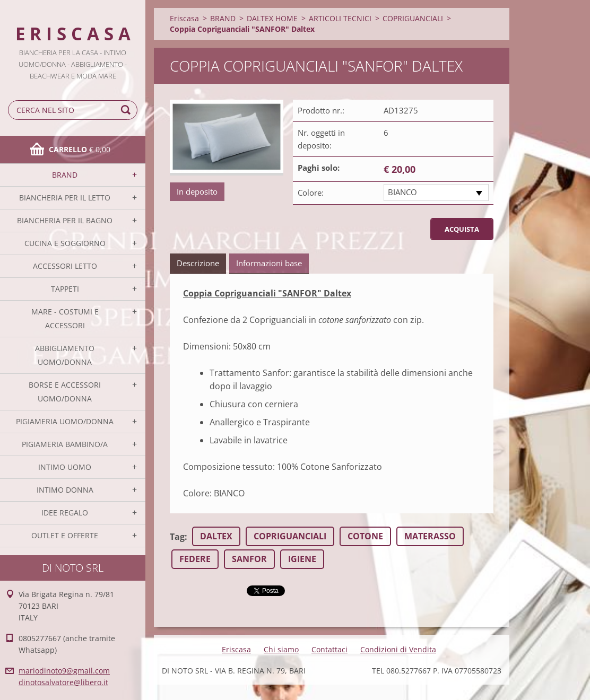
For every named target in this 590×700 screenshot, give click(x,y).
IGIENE (302, 559)
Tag (177, 537)
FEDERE (195, 559)
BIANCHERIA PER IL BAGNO (65, 220)
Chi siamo (281, 649)
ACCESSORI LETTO (65, 266)
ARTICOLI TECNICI (340, 18)
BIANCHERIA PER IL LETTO (65, 198)
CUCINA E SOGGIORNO (65, 243)
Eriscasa (184, 18)
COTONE (365, 536)
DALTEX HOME (272, 18)
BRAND (65, 175)
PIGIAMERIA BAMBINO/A (65, 444)
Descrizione (198, 263)
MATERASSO (430, 536)
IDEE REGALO (65, 513)
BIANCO (402, 192)
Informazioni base (269, 263)
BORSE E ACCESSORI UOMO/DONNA (65, 392)
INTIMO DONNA (65, 490)
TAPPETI (65, 289)
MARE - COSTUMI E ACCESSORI (65, 318)
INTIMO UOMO (65, 467)
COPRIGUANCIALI (413, 18)
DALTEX (216, 536)
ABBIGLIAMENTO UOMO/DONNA (65, 355)
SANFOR (249, 559)
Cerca (127, 110)
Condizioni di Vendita (398, 649)
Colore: (311, 192)
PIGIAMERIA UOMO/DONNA (65, 421)
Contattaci (329, 649)
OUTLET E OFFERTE (65, 535)
